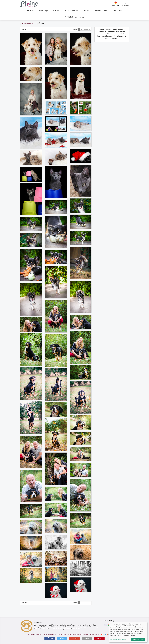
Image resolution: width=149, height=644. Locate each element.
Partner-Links (117, 11)
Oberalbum (26, 24)
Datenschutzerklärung (75, 634)
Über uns (86, 11)
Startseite (31, 11)
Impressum (39, 634)
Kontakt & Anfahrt (101, 11)
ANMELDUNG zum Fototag (74, 17)
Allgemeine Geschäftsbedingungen (55, 634)
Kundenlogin (43, 11)
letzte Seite (87, 29)
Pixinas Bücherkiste (71, 11)
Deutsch (116, 4)
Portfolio (56, 11)
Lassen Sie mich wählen (118, 639)
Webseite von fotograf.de (91, 634)
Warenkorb (125, 4)
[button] (50, 638)
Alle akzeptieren (138, 639)
